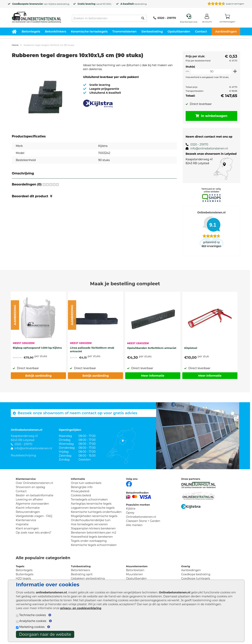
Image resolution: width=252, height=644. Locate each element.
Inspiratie (22, 524)
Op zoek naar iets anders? (34, 533)
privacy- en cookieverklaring (81, 608)
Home (15, 45)
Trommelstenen (125, 31)
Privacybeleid (80, 491)
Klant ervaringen (27, 528)
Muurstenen (134, 574)
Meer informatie (153, 376)
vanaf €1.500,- (95, 4)
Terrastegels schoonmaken (89, 499)
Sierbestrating (152, 31)
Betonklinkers (56, 31)
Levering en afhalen (29, 499)
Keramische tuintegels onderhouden (96, 512)
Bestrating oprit (82, 574)
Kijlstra (52, 4)
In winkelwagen (211, 116)
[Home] (36, 16)
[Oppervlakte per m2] (211, 71)
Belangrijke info (82, 487)
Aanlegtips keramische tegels (91, 504)
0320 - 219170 (165, 18)
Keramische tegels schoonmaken (94, 545)
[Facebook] (129, 484)
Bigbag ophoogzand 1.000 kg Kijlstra (37, 348)
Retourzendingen (28, 512)
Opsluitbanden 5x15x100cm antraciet (152, 348)
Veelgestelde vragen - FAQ (34, 516)
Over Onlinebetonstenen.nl (34, 483)
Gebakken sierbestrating (88, 578)
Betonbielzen (135, 570)
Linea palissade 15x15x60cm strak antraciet (92, 349)
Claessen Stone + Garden (143, 521)
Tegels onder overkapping (89, 541)
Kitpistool (191, 348)
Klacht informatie (28, 508)
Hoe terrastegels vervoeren (89, 524)
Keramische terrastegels (89, 31)
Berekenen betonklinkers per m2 (94, 533)
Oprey (130, 513)
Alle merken (134, 525)
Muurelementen (137, 566)
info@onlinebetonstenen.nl (208, 148)
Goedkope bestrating (196, 574)
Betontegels (31, 31)
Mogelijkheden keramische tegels (94, 516)
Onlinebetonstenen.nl (141, 517)
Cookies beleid (81, 495)
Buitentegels (25, 574)
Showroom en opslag (30, 487)
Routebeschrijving (23, 455)
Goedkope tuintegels (196, 578)
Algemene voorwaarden (32, 504)
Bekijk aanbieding (38, 376)
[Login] (207, 19)
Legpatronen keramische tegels (93, 508)
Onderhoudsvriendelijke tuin (91, 520)
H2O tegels (23, 578)
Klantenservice (26, 520)
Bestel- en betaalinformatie (35, 495)
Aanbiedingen (226, 31)
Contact (201, 31)
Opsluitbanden (179, 31)
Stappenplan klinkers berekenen (93, 528)
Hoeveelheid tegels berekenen (92, 537)
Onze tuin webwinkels (86, 483)
